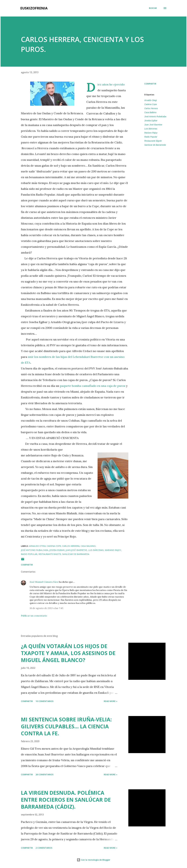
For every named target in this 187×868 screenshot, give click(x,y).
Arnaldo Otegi (151, 100)
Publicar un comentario (34, 616)
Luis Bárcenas (151, 129)
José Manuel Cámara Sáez (44, 582)
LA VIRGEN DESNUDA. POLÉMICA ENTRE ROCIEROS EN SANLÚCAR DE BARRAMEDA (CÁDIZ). (66, 800)
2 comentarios (44, 848)
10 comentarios (44, 701)
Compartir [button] (150, 84)
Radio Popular (151, 137)
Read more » (111, 701)
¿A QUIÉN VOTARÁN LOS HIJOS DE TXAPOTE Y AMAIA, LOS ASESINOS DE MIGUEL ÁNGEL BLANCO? (68, 653)
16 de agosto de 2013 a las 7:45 (46, 608)
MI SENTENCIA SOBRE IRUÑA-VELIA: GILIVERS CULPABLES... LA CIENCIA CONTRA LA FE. (66, 726)
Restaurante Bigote (153, 141)
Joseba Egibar (151, 121)
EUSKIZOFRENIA (34, 8)
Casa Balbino (150, 112)
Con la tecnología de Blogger (93, 860)
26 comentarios (44, 774)
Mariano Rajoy (151, 133)
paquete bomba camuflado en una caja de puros (93, 386)
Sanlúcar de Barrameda (155, 145)
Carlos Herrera (151, 108)
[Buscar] (153, 8)
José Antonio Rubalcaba (155, 116)
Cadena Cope (151, 104)
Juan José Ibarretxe (153, 125)
